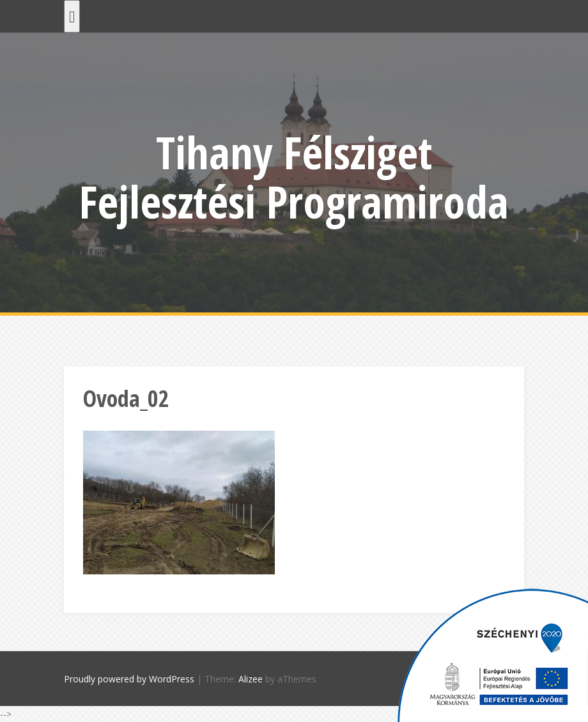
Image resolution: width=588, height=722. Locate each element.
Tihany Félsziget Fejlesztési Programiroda (294, 177)
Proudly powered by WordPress (129, 679)
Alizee (251, 679)
